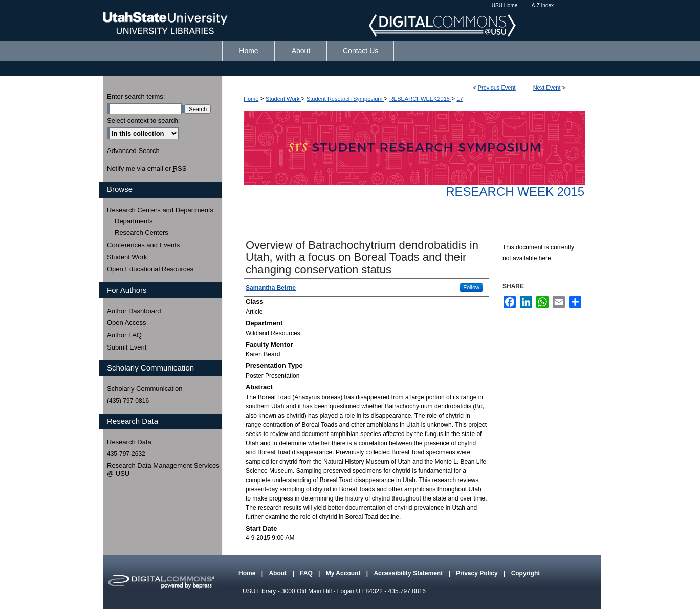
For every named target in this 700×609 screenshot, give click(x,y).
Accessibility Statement (409, 573)
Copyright (526, 573)
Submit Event (127, 347)
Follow (471, 287)
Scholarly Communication (145, 389)
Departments (134, 221)
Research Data (129, 442)
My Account (344, 573)
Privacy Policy (478, 573)
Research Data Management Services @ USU (163, 470)
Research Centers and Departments (160, 210)
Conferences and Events (143, 245)
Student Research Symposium (345, 99)
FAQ (307, 573)
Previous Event (497, 88)
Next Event (547, 88)
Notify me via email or (147, 169)
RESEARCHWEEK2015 (420, 99)
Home (251, 99)
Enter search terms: (136, 96)
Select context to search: (143, 121)
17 (460, 99)
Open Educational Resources (150, 269)
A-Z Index (543, 5)
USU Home (505, 5)
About (278, 573)
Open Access (127, 323)
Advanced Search (133, 151)
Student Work (283, 99)
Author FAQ (124, 335)
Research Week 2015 (515, 192)
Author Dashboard (134, 311)
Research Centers (141, 233)
